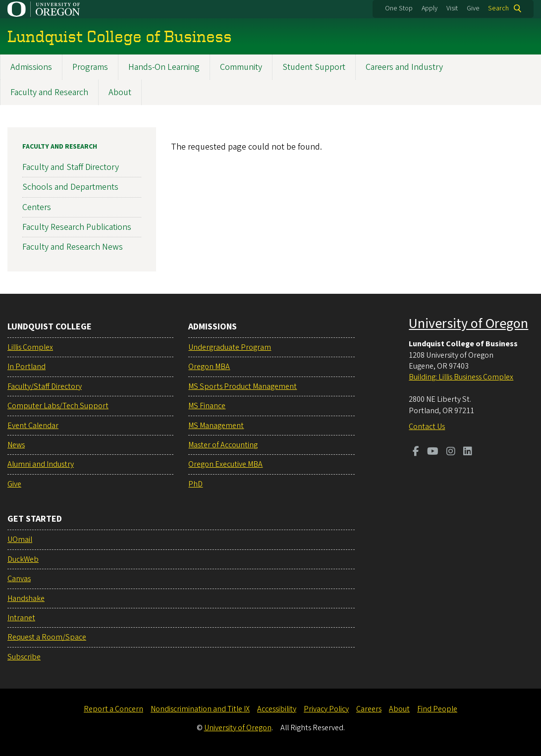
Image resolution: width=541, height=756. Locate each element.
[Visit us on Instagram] (451, 452)
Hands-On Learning (164, 67)
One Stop (399, 8)
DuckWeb (23, 559)
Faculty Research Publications (77, 227)
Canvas (19, 579)
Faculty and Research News (73, 247)
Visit (452, 8)
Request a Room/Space (47, 637)
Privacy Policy (326, 709)
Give (473, 8)
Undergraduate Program (230, 347)
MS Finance (207, 406)
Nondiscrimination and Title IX (200, 709)
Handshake (26, 598)
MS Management (216, 426)
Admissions (31, 67)
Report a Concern (113, 709)
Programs (90, 67)
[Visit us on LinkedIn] (468, 452)
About (120, 92)
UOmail (20, 540)
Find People (437, 709)
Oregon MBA (209, 367)
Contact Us (427, 427)
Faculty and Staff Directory (71, 167)
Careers (369, 709)
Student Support (314, 67)
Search (498, 8)
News (16, 445)
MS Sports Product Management (243, 386)
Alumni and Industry (41, 464)
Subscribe (24, 657)
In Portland (27, 367)
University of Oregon (468, 324)
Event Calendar (33, 426)
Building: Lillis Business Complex (461, 377)
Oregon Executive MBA (225, 464)
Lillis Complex (30, 347)
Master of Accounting (223, 445)
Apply (430, 8)
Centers (37, 207)
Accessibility (277, 709)
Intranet (21, 618)
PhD (195, 484)
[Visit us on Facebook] (416, 452)
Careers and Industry (404, 67)
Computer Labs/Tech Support (58, 406)
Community (241, 67)
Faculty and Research (49, 92)
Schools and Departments (70, 187)
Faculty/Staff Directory (45, 386)
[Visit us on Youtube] (433, 452)
